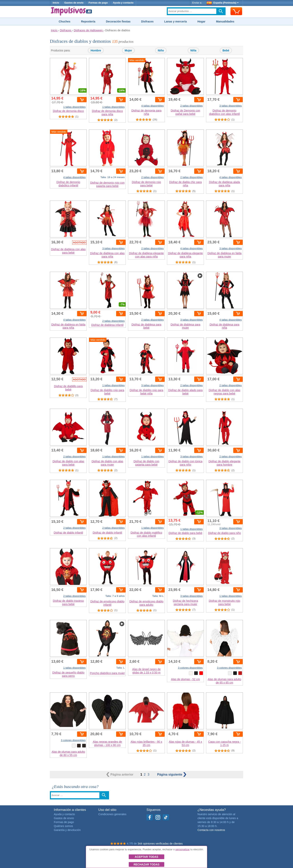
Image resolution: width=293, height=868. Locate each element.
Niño (161, 50)
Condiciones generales (112, 814)
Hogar (201, 21)
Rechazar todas (146, 864)
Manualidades (225, 21)
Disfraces (147, 21)
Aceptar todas (146, 857)
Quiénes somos (63, 826)
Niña (193, 50)
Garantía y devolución (67, 830)
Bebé (226, 50)
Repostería (88, 21)
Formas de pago (98, 3)
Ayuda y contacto (123, 3)
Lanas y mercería (175, 21)
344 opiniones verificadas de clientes (160, 844)
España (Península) (223, 3)
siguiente (172, 775)
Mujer (128, 50)
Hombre (96, 50)
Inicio (56, 3)
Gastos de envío (74, 3)
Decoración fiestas (118, 21)
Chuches (65, 21)
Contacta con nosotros (211, 830)
